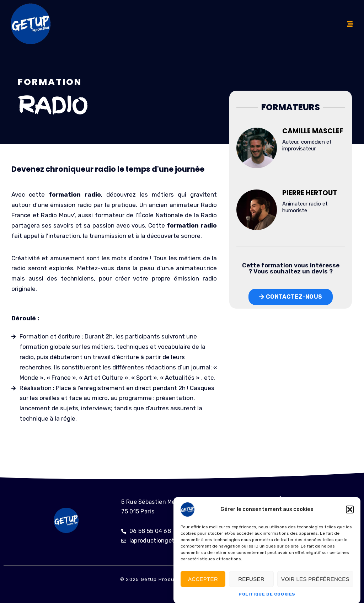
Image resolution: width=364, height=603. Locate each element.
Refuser (251, 585)
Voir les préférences (315, 585)
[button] (350, 516)
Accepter (203, 585)
